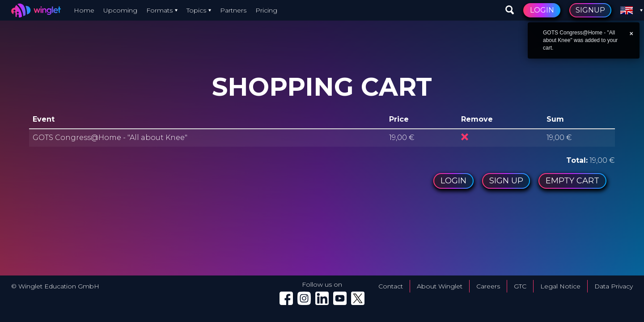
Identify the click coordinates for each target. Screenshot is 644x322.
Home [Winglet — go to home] (84, 10)
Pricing (266, 10)
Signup (590, 10)
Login (542, 10)
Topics (196, 10)
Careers (488, 286)
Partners (233, 10)
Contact (391, 286)
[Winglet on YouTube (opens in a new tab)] (340, 298)
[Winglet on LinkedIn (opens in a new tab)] (322, 298)
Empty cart (572, 181)
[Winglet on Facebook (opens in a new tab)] (286, 298)
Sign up (506, 181)
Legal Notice (560, 286)
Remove (465, 137)
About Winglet (440, 286)
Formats (159, 10)
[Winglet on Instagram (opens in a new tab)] (304, 298)
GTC (520, 286)
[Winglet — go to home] (38, 11)
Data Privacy (614, 286)
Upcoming (120, 10)
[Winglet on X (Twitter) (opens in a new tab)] (358, 298)
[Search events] (510, 10)
